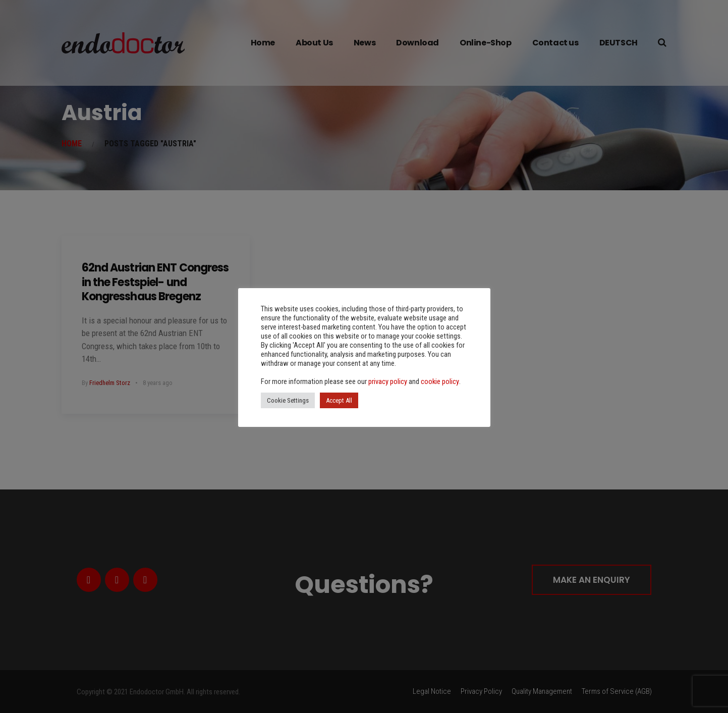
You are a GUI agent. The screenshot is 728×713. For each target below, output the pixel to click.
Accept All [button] (339, 400)
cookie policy (440, 381)
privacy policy (388, 381)
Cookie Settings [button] (288, 400)
